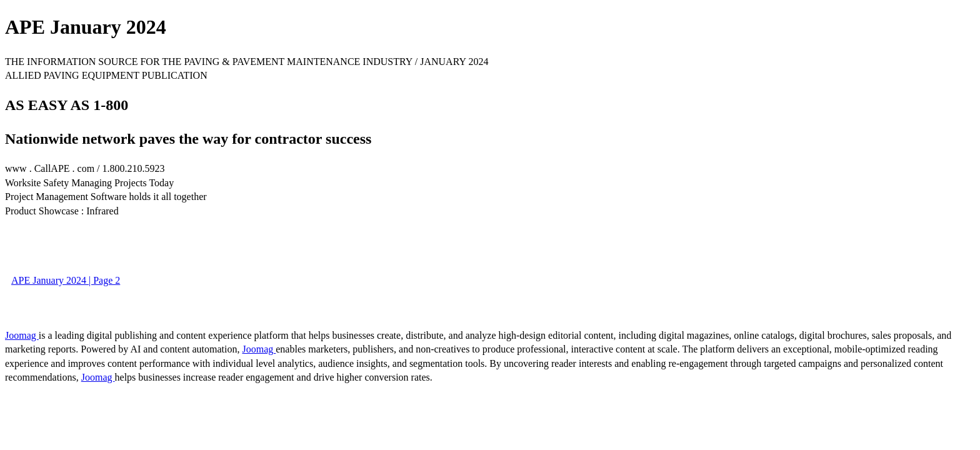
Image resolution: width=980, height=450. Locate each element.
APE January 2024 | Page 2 (66, 280)
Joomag (22, 335)
